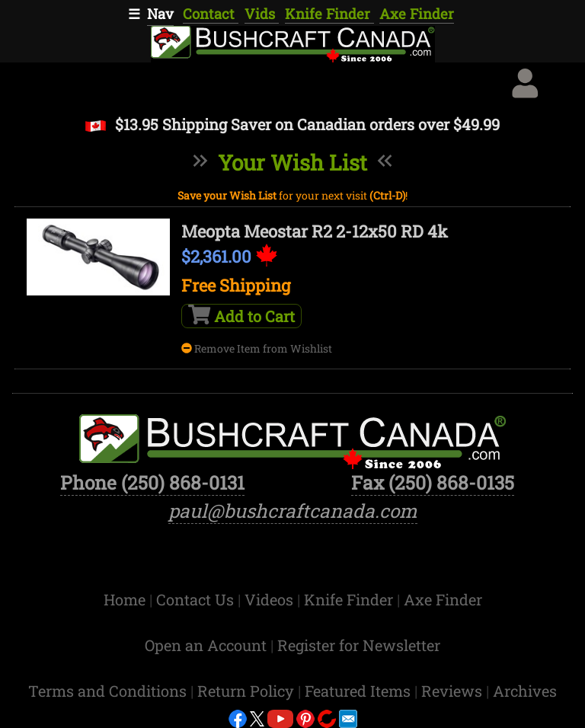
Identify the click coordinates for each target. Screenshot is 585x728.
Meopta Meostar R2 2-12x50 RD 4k (315, 231)
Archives (525, 691)
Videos (271, 599)
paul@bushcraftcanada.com (293, 511)
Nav (160, 14)
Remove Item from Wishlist (257, 348)
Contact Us (197, 599)
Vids (262, 14)
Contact (211, 14)
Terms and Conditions (109, 691)
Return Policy (248, 691)
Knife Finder (329, 14)
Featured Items (360, 691)
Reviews (454, 691)
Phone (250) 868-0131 (152, 482)
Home (126, 599)
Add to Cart (241, 315)
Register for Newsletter (359, 645)
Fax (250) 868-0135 (433, 482)
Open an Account (206, 645)
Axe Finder (417, 14)
